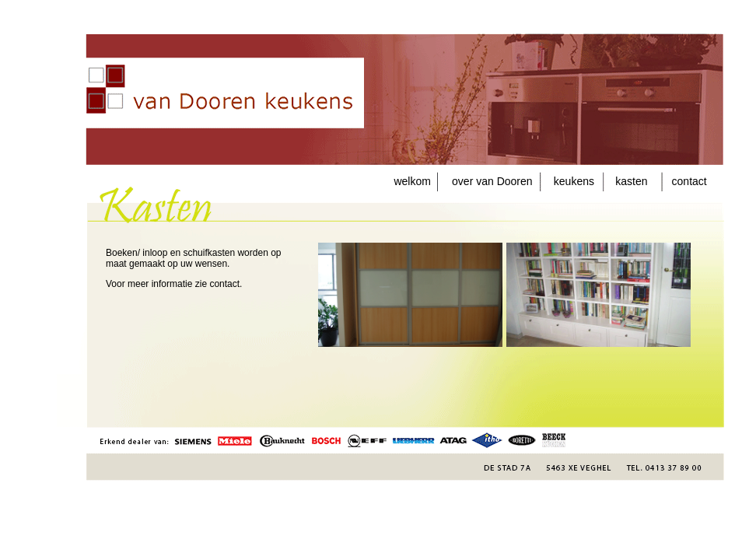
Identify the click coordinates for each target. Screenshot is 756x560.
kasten (631, 181)
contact (685, 181)
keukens (574, 181)
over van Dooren (485, 181)
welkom (415, 181)
